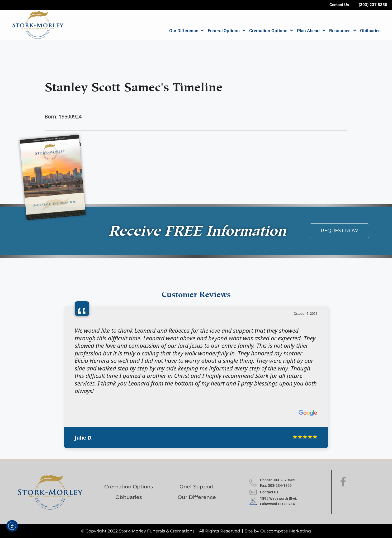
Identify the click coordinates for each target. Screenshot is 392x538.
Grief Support (197, 487)
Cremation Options (271, 30)
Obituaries (370, 31)
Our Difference (186, 30)
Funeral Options (226, 30)
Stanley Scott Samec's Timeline (134, 85)
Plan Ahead (311, 30)
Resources (343, 30)
